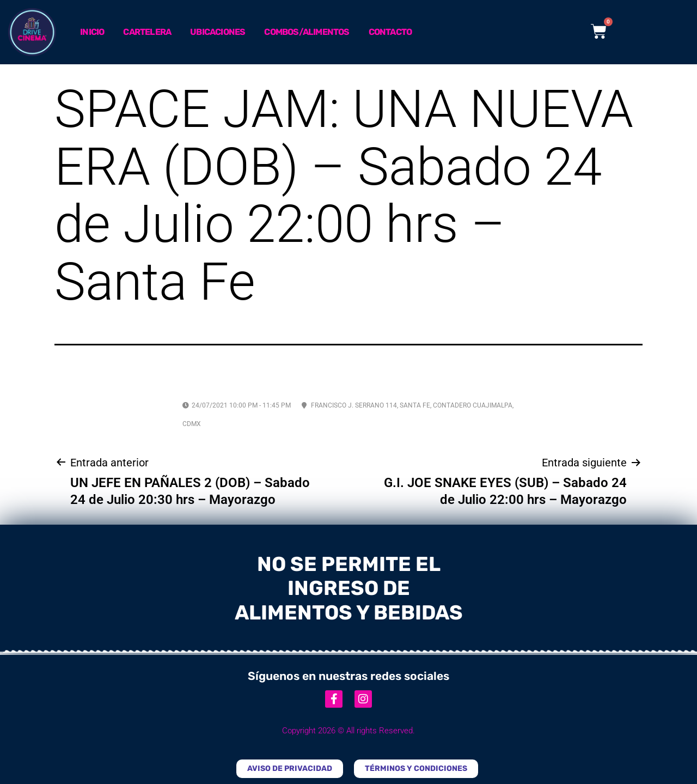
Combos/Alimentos (307, 32)
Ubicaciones (218, 32)
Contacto (390, 32)
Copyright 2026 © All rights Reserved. (348, 731)
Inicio (92, 32)
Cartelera (147, 32)
